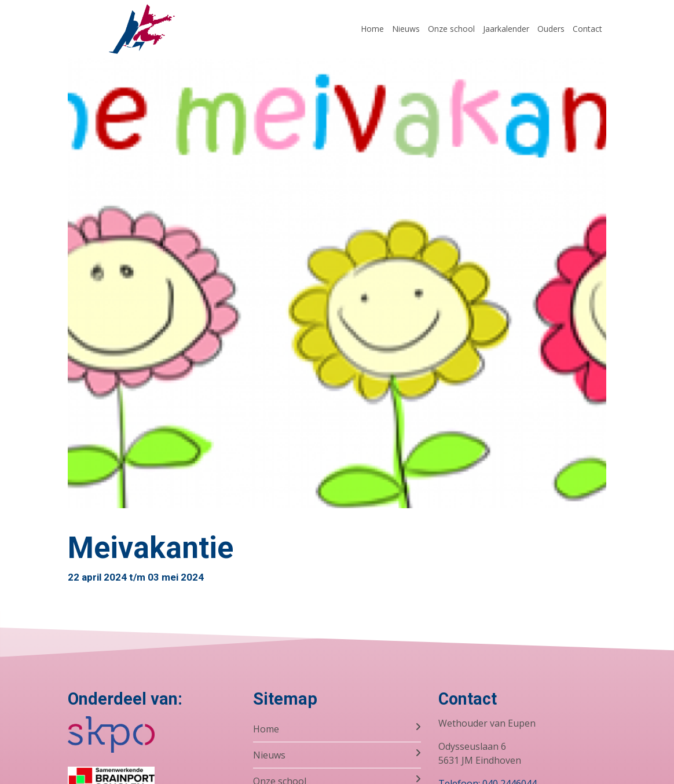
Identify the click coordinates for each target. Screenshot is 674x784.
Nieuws (406, 29)
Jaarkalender (506, 29)
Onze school (451, 29)
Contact (587, 29)
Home (372, 29)
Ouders (551, 29)
